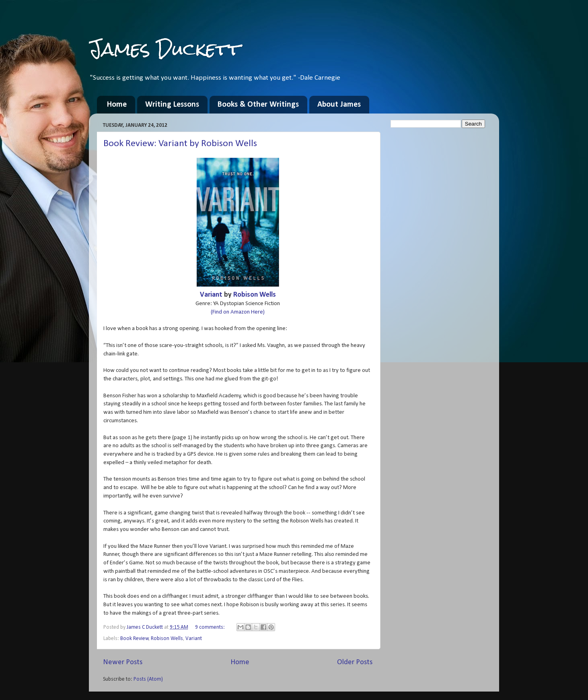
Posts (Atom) (148, 679)
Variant (211, 295)
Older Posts (355, 662)
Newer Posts (123, 662)
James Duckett (165, 49)
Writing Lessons (172, 105)
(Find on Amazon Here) (238, 312)
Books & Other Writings (258, 105)
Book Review (135, 639)
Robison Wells (255, 295)
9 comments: (211, 627)
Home (117, 105)
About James (339, 105)
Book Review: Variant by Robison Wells (180, 144)
